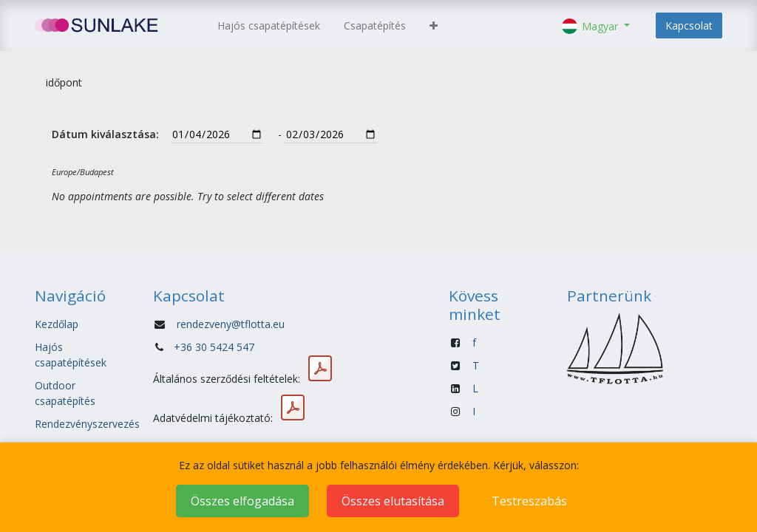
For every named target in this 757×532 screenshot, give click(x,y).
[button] (434, 25)
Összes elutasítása (393, 501)
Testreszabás (529, 501)
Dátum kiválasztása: (105, 134)
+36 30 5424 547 (214, 347)
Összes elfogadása (242, 501)
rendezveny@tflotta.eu (231, 324)
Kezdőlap (57, 324)
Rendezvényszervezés (87, 424)
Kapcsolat (689, 25)
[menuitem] (269, 25)
